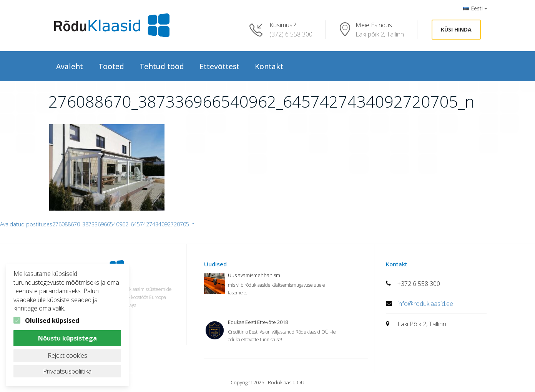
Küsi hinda (456, 29)
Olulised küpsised (52, 321)
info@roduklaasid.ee (425, 304)
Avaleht (70, 66)
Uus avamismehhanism (254, 275)
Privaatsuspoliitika (67, 371)
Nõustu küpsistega (67, 338)
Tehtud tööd (162, 66)
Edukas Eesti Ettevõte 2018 (258, 322)
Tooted (111, 66)
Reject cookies (67, 355)
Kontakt (269, 66)
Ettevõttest (219, 66)
